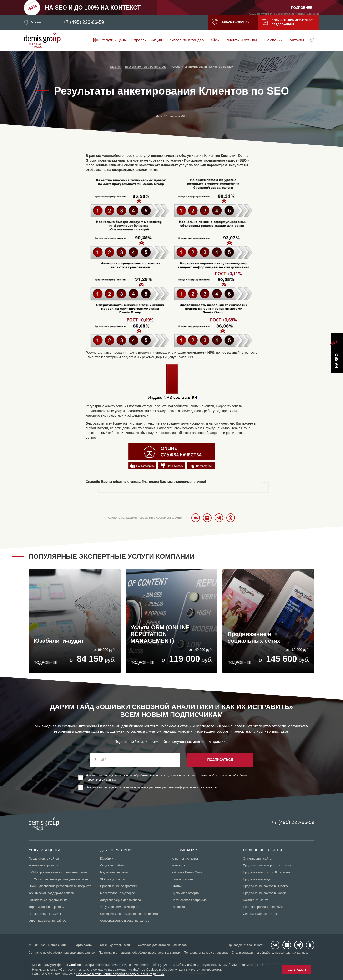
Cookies (75, 965)
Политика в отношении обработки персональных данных (140, 953)
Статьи (177, 886)
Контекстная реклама (44, 865)
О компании (272, 40)
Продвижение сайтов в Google (265, 893)
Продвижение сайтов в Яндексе (266, 886)
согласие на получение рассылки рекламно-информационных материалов (167, 787)
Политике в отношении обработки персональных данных (120, 974)
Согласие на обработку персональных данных (62, 953)
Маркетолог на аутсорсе (117, 893)
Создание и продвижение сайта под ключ (130, 914)
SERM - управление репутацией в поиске (58, 879)
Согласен (297, 970)
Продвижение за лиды (45, 914)
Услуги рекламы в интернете (121, 907)
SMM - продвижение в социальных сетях (58, 872)
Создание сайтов (112, 865)
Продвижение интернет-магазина (267, 865)
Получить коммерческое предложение (287, 22)
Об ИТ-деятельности (115, 945)
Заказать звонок (231, 22)
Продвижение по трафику (119, 886)
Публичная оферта (185, 893)
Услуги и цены (114, 40)
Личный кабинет (183, 879)
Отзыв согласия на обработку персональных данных (270, 953)
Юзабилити (108, 858)
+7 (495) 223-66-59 (84, 22)
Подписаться (220, 760)
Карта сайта (83, 945)
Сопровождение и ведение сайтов (125, 921)
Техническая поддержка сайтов (51, 893)
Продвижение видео (258, 879)
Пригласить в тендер (185, 40)
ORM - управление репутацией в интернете (60, 886)
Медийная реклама (114, 872)
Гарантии (178, 907)
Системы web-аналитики (261, 914)
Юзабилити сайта (256, 900)
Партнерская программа (189, 900)
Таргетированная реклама (47, 907)
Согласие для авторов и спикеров (162, 945)
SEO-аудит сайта (112, 879)
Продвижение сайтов (44, 858)
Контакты (296, 40)
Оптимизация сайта (257, 858)
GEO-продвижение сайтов (47, 921)
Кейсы (214, 40)
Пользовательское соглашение (206, 953)
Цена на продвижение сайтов (264, 907)
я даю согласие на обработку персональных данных (144, 776)
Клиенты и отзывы (241, 40)
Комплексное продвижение (48, 900)
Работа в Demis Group (187, 872)
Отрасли (139, 40)
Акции (157, 40)
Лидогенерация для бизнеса (120, 900)
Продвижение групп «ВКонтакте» (267, 872)
